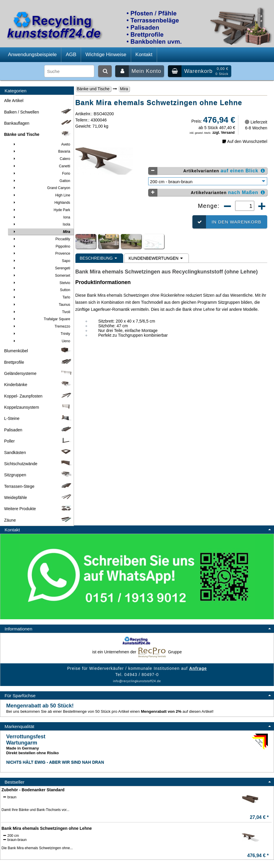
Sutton (41, 290)
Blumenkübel (38, 351)
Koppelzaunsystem (38, 407)
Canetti (41, 166)
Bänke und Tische (93, 89)
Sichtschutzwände (38, 464)
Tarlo (41, 297)
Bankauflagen (38, 123)
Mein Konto (138, 71)
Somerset (41, 276)
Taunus (41, 305)
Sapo (41, 261)
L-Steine (38, 418)
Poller (38, 441)
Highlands (41, 203)
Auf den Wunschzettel (244, 141)
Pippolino (41, 246)
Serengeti (41, 268)
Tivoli (41, 312)
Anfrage (198, 668)
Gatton (41, 181)
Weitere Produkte (38, 509)
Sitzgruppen (38, 475)
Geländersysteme (38, 373)
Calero (41, 159)
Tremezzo (41, 326)
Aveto (41, 144)
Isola (41, 224)
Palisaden (38, 430)
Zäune (38, 520)
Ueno (41, 341)
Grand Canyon (41, 188)
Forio (41, 173)
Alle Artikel (14, 101)
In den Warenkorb (227, 222)
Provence (41, 253)
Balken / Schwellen (38, 112)
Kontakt (144, 55)
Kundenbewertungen (156, 258)
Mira (124, 89)
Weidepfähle (38, 498)
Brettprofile (38, 362)
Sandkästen (38, 453)
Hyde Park (41, 210)
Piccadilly (41, 239)
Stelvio (41, 283)
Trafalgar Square (41, 319)
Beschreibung (99, 258)
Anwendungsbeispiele (32, 55)
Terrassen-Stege (38, 486)
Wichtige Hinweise (106, 55)
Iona (41, 217)
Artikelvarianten (207, 171)
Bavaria (41, 151)
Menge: (210, 206)
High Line (41, 195)
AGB (71, 55)
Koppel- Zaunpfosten (38, 396)
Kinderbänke (38, 385)
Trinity (41, 334)
